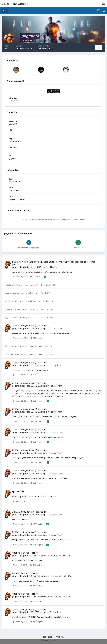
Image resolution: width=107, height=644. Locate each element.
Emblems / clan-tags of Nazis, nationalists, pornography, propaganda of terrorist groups (53, 263)
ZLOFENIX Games (15, 4)
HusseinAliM (10, 285)
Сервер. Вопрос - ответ (25, 553)
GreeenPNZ (36, 267)
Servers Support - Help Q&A (59, 555)
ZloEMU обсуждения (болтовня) (29, 326)
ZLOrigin (54, 267)
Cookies (60, 637)
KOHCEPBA (35, 328)
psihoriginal (33, 293)
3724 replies (37, 338)
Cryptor (34, 555)
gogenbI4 (16, 267)
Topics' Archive (57, 328)
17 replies (35, 277)
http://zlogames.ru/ (17, 199)
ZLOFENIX (32, 346)
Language (49, 637)
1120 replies (36, 565)
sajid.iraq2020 (34, 301)
